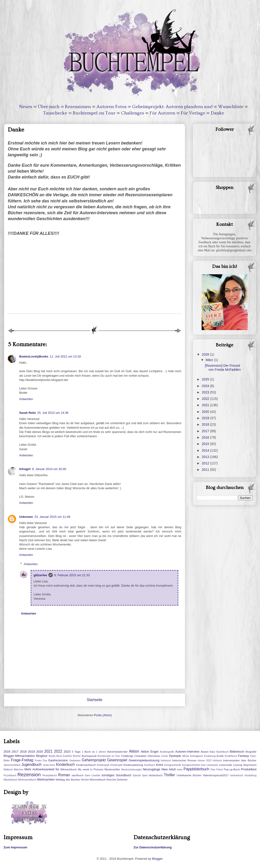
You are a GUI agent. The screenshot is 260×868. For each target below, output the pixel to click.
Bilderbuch (237, 752)
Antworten (26, 399)
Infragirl (25, 469)
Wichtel (85, 780)
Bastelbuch (223, 752)
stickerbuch (155, 775)
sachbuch (78, 775)
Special (137, 775)
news (180, 770)
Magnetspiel (250, 765)
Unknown (26, 517)
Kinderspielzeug (133, 765)
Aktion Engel (149, 752)
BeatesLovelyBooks (34, 356)
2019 (206, 418)
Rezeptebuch (50, 775)
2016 (206, 437)
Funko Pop (41, 761)
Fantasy (243, 756)
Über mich (49, 107)
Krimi (160, 765)
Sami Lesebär (92, 775)
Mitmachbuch (69, 769)
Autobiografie (167, 752)
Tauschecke (55, 113)
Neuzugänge (152, 769)
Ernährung (210, 756)
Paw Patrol (217, 770)
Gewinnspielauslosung (144, 760)
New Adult (169, 769)
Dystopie (175, 756)
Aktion (134, 751)
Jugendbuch (32, 765)
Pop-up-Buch (232, 769)
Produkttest (249, 769)
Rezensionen (78, 107)
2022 (206, 399)
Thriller (169, 775)
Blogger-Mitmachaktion (19, 756)
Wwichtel (111, 780)
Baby (212, 752)
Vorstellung (250, 775)
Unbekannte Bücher (189, 775)
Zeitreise (122, 779)
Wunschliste (231, 107)
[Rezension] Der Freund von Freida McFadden (223, 368)
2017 (206, 431)
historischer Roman (184, 760)
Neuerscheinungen (132, 770)
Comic (165, 756)
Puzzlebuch (10, 775)
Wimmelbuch (98, 779)
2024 (206, 386)
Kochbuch (150, 765)
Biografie (251, 752)
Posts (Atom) (103, 715)
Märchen (19, 770)
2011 (206, 470)
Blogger (157, 859)
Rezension (29, 774)
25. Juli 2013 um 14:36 (53, 413)
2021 (206, 405)
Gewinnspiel (117, 760)
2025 (206, 379)
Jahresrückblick (12, 765)
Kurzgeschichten (191, 765)
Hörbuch (217, 761)
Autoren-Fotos (111, 107)
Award (205, 752)
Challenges (132, 113)
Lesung (238, 765)
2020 (206, 412)
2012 (206, 463)
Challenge (127, 756)
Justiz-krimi (49, 765)
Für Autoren (162, 113)
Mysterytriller (112, 769)
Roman (64, 775)
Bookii (52, 756)
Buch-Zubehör (64, 756)
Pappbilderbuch (196, 769)
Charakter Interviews (147, 756)
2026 (206, 354)
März (210, 360)
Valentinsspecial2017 (216, 775)
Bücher (77, 756)
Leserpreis (212, 765)
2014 (206, 450)
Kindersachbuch (86, 765)
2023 (206, 392)
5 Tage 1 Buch (81, 752)
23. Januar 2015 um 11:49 (52, 517)
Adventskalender (117, 752)
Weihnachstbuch (27, 780)
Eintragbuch (197, 756)
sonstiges (108, 775)
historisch (166, 761)
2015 (206, 444)
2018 (206, 424)
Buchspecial (89, 756)
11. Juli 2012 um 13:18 (65, 356)
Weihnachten (46, 779)
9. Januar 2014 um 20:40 (49, 469)
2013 (206, 457)
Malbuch (8, 770)
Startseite (95, 700)
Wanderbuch (11, 780)
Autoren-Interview (187, 752)
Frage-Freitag (22, 760)
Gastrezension (58, 760)
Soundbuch (124, 775)
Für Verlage (193, 113)
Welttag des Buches (68, 779)
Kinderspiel (116, 765)
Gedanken (75, 761)
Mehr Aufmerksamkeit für (42, 769)
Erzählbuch (231, 756)
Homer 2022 (205, 761)
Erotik (220, 756)
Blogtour (42, 756)
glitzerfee (40, 575)
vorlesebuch (237, 775)
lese (203, 765)
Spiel (145, 775)
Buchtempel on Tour (94, 113)
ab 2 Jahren (99, 752)
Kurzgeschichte (173, 765)
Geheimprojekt (94, 760)
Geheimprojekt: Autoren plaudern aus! (172, 107)
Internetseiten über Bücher (240, 760)
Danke (217, 113)
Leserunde (226, 765)
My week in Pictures (91, 769)
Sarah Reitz (28, 413)
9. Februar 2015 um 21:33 (72, 575)
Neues (26, 107)
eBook (186, 756)
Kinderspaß (103, 765)
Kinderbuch (65, 765)
